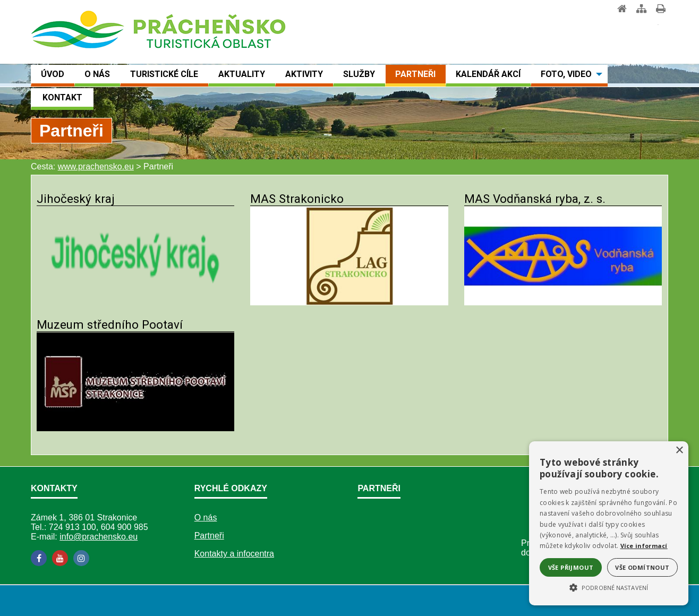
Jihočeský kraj (76, 199)
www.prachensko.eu (96, 166)
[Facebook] (39, 558)
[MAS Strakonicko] (349, 302)
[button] (609, 587)
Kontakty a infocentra (234, 554)
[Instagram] (81, 558)
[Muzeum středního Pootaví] (135, 428)
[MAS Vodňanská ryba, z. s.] (563, 302)
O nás (206, 517)
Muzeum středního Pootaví (110, 324)
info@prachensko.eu (99, 537)
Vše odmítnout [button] (642, 567)
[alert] (609, 523)
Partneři (209, 536)
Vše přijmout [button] (571, 567)
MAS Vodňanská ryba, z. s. (535, 199)
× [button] (679, 451)
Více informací (644, 546)
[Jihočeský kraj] (135, 302)
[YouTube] (60, 558)
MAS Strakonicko (297, 199)
